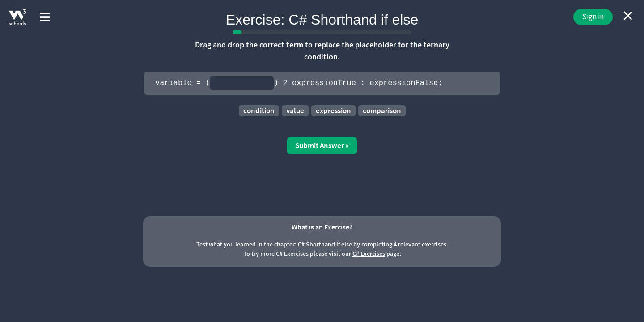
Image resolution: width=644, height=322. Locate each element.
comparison (382, 110)
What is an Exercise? (322, 227)
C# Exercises (369, 254)
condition (259, 110)
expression (333, 110)
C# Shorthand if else (325, 244)
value (295, 110)
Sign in (593, 17)
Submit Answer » (322, 145)
